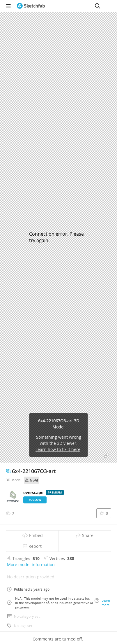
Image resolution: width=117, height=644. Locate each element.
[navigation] (8, 6)
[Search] (97, 6)
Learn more (102, 603)
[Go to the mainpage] (31, 6)
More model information (31, 565)
